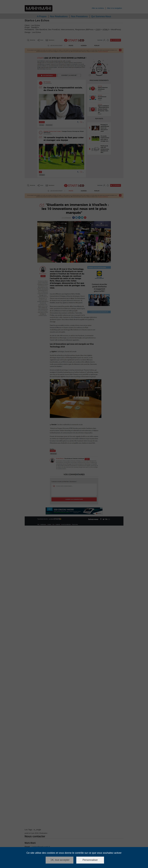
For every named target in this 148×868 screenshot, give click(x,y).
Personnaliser (90, 860)
